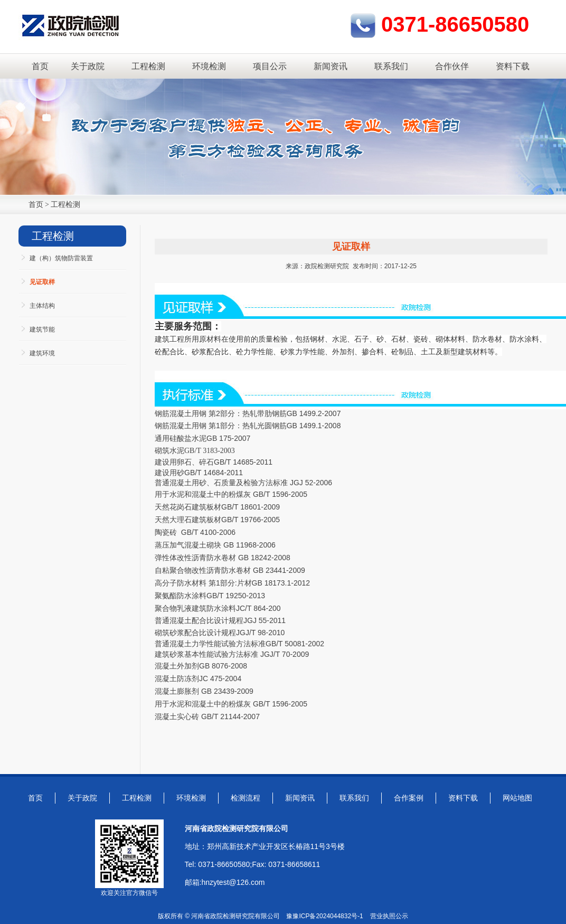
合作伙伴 (452, 66)
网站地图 (517, 798)
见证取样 (42, 282)
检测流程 (246, 798)
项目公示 (270, 66)
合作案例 (409, 798)
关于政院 (88, 66)
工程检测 (148, 66)
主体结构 (42, 306)
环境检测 (209, 66)
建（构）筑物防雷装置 (61, 258)
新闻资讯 (331, 66)
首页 (40, 66)
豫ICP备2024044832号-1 (328, 916)
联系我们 (391, 66)
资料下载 (513, 66)
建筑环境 (42, 353)
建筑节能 (42, 329)
